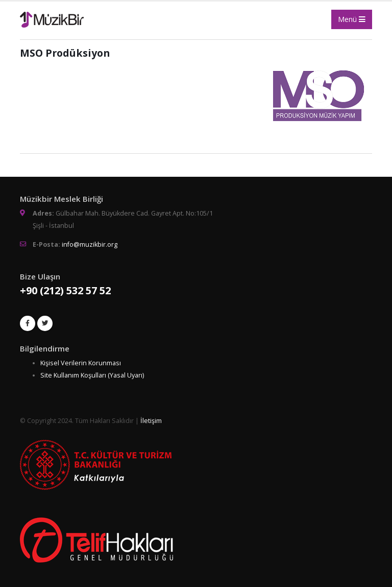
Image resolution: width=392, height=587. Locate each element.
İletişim (151, 421)
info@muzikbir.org (90, 244)
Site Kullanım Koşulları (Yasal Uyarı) (92, 375)
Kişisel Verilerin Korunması (81, 363)
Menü (352, 19)
